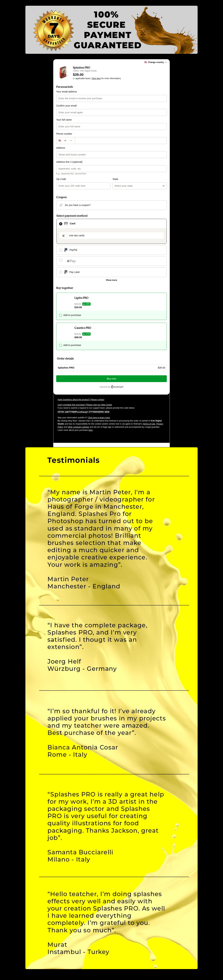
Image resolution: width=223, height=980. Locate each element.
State (115, 179)
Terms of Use (149, 424)
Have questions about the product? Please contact (81, 400)
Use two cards (77, 235)
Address (61, 148)
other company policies (79, 427)
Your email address (67, 92)
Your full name (64, 120)
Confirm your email (66, 106)
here (90, 430)
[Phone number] (121, 141)
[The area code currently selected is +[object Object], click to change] (65, 141)
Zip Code (61, 179)
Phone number (64, 134)
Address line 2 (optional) (69, 162)
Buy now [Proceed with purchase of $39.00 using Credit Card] (111, 379)
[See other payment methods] (111, 280)
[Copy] (83, 412)
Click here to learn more (99, 418)
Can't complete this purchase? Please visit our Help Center (85, 405)
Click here (96, 78)
